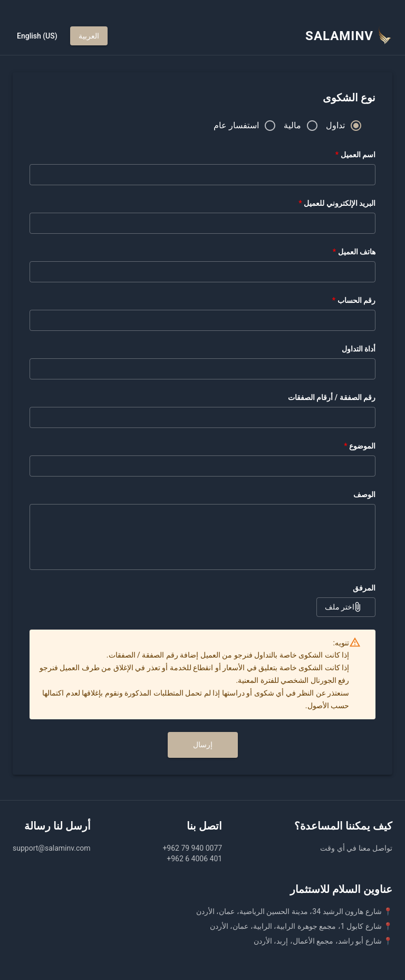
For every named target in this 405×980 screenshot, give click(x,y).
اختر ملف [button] (346, 607)
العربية (89, 36)
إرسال (203, 745)
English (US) (37, 36)
